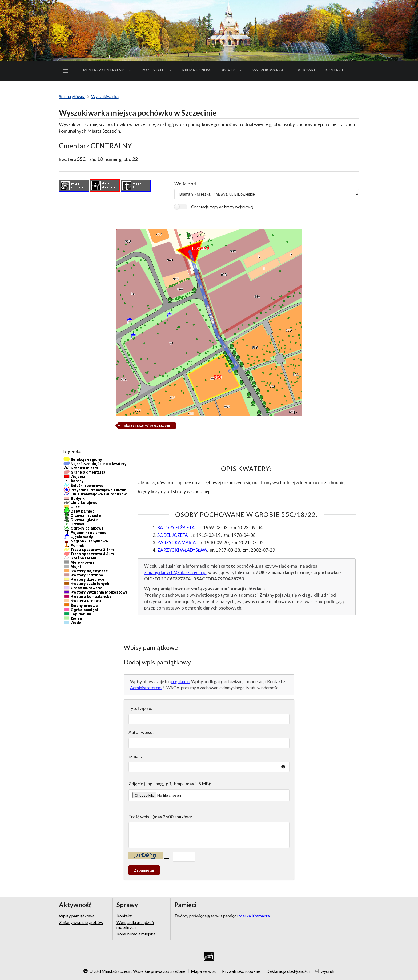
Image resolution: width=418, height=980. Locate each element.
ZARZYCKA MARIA (176, 543)
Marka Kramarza (254, 916)
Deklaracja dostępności (288, 971)
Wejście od (185, 184)
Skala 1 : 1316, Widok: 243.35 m (147, 426)
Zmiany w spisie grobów (81, 922)
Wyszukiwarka (268, 70)
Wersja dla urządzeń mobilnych (135, 925)
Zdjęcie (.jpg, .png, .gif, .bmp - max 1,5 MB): (170, 784)
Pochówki (306, 71)
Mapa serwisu (204, 971)
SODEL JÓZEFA (172, 535)
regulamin (180, 681)
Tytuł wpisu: (140, 708)
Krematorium (196, 70)
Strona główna (72, 96)
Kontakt (334, 70)
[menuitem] (67, 71)
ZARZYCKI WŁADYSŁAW (182, 550)
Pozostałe (157, 70)
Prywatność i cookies (241, 971)
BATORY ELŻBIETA (176, 528)
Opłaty (231, 70)
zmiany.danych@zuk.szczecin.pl (175, 572)
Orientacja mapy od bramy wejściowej (222, 207)
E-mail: (135, 756)
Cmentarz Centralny (106, 70)
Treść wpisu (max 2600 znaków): (160, 817)
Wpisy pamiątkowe (77, 916)
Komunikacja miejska (136, 934)
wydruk (325, 971)
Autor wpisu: (141, 732)
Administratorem (146, 687)
